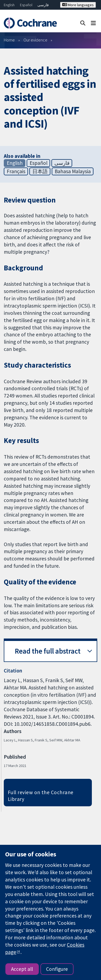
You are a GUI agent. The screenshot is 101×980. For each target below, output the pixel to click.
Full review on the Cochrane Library (41, 796)
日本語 (40, 171)
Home (9, 40)
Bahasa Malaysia (73, 171)
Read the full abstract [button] (48, 651)
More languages (78, 5)
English (9, 5)
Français (16, 171)
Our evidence (35, 40)
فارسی (43, 5)
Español (26, 5)
